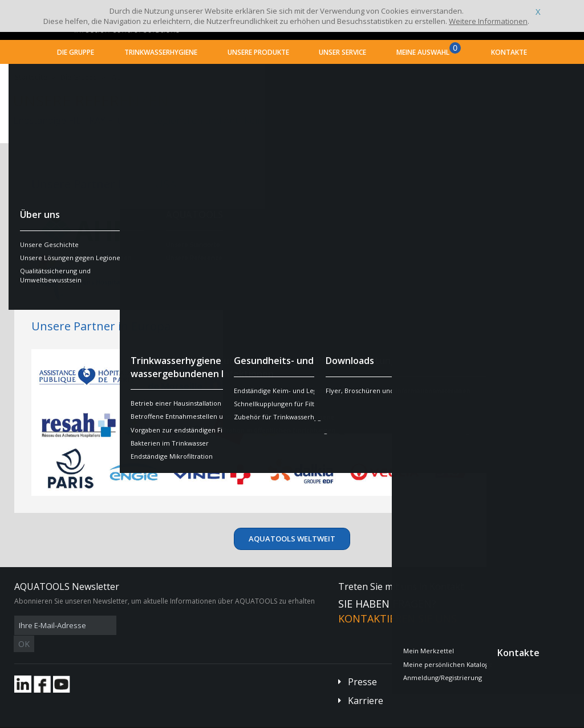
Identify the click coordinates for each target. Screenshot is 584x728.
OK (195, 626)
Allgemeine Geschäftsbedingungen (109, 720)
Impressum (185, 720)
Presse (362, 665)
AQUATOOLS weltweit (148, 77)
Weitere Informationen (488, 21)
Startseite (31, 77)
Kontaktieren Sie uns (398, 618)
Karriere (366, 683)
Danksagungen (232, 720)
